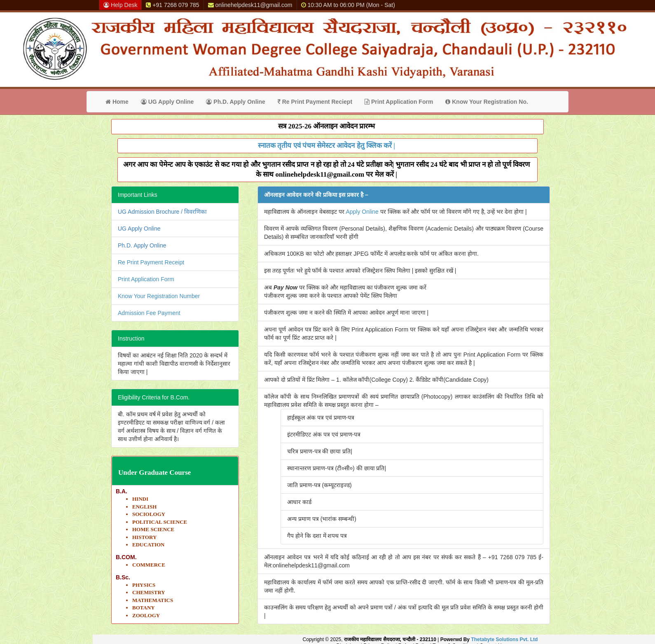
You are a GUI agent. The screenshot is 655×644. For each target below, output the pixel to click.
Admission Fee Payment (149, 313)
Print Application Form (399, 102)
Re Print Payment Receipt (151, 262)
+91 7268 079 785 (172, 5)
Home (117, 102)
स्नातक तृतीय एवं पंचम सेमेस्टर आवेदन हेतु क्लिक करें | (326, 146)
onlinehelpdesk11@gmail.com (250, 5)
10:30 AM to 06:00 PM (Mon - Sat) (348, 5)
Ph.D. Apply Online (235, 102)
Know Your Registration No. (487, 102)
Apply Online (362, 212)
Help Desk (120, 5)
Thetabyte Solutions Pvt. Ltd (504, 639)
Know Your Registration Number (159, 296)
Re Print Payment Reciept (315, 102)
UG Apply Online (167, 102)
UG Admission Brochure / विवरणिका (162, 212)
